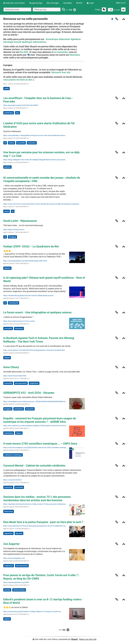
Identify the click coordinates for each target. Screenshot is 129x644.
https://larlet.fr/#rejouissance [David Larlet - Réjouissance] (14, 230)
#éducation (64, 39)
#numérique (52, 39)
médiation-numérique (13, 455)
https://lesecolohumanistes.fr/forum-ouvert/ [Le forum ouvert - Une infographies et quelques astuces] (19, 321)
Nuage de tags (36, 3)
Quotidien (68, 3)
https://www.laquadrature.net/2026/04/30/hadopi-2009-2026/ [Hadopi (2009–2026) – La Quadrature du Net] (25, 261)
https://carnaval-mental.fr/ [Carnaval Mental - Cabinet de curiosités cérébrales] (13, 480)
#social (18, 42)
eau (18, 113)
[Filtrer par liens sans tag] (104, 9)
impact (19, 433)
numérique (9, 113)
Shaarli (74, 639)
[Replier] (124, 19)
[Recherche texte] (17, 9)
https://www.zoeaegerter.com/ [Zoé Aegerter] (14, 558)
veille (6, 89)
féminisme (9, 511)
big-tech (19, 533)
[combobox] (47, 9)
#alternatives (39, 42)
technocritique (19, 590)
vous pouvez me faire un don (18, 80)
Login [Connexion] (90, 3)
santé (7, 211)
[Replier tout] (123, 9)
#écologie (8, 42)
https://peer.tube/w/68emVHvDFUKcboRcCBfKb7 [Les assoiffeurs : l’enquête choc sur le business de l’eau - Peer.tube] (21, 105)
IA (5, 143)
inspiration (34, 383)
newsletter (19, 409)
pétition (7, 167)
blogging (12, 237)
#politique (27, 42)
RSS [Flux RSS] (79, 3)
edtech (7, 358)
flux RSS (24, 52)
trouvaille (21, 143)
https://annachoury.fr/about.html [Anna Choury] (15, 376)
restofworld (14, 303)
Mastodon (75, 55)
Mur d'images (53, 3)
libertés (7, 268)
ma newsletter (61, 52)
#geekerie (76, 39)
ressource (32, 143)
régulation (8, 533)
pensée (7, 590)
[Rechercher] (63, 9)
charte (12, 143)
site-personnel (21, 383)
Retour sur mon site (88, 639)
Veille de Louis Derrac (14, 3)
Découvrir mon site (61, 72)
